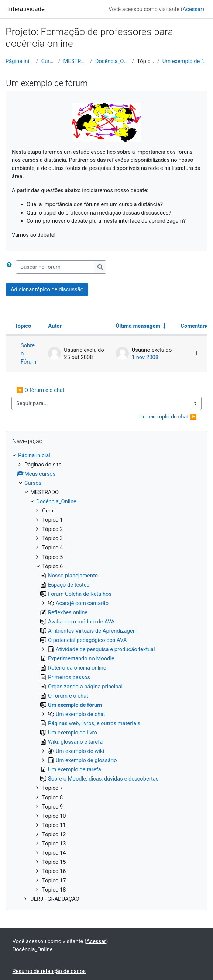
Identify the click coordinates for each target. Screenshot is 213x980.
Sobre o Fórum (28, 354)
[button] (11, 267)
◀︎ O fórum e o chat (40, 390)
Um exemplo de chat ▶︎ (168, 417)
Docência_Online (112, 61)
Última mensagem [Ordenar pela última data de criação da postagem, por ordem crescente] (138, 326)
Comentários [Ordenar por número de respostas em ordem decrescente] (196, 326)
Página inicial (19, 61)
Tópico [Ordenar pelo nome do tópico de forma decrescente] (23, 326)
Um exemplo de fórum (185, 61)
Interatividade (26, 9)
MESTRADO (75, 61)
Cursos (48, 61)
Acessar (193, 9)
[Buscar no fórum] (55, 267)
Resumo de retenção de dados (49, 971)
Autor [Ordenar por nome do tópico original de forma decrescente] (55, 326)
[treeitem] (106, 677)
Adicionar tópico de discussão (47, 289)
